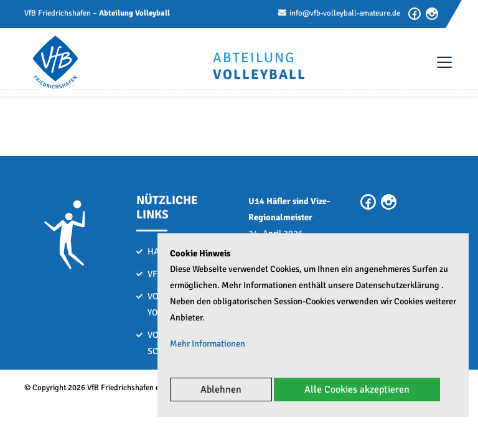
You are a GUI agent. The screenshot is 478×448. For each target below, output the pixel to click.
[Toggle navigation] (438, 62)
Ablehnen (221, 390)
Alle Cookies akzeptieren (357, 390)
